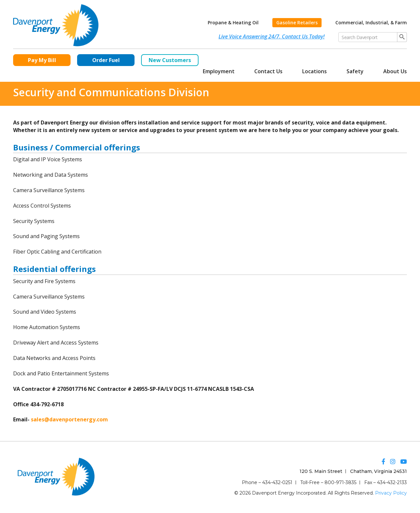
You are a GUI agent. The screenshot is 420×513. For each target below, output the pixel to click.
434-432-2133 (392, 482)
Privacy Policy (391, 493)
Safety (355, 71)
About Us (395, 71)
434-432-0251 (277, 482)
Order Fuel (106, 60)
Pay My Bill (42, 60)
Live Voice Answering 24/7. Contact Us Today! (272, 36)
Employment (219, 71)
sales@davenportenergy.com (69, 419)
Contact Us (268, 71)
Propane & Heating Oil (233, 22)
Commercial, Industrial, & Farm (371, 22)
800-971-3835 (340, 482)
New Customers (170, 60)
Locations (315, 71)
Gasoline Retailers (297, 22)
